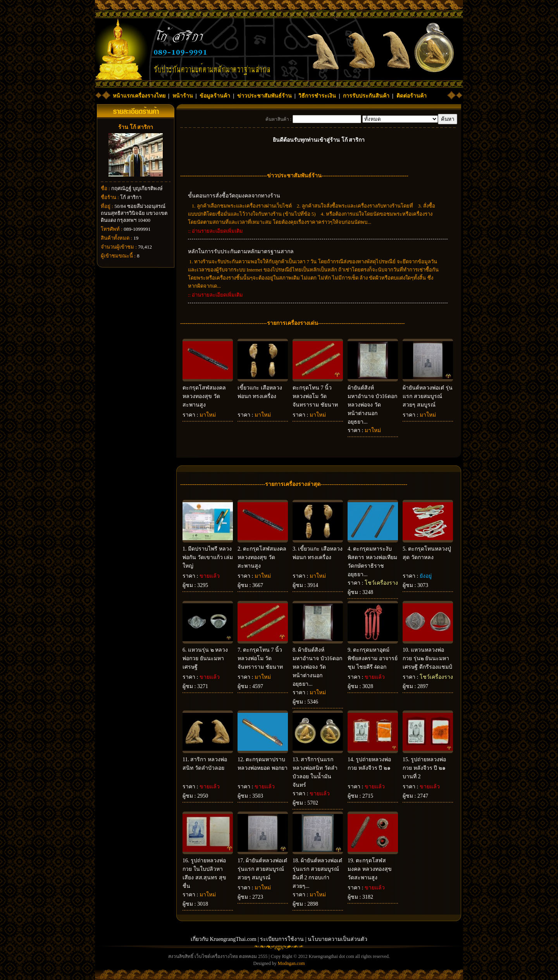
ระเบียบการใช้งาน (282, 939)
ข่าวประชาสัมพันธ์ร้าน (264, 96)
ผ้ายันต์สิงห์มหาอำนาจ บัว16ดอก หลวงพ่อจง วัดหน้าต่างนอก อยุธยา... (372, 405)
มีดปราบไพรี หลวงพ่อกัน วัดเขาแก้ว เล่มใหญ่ (208, 557)
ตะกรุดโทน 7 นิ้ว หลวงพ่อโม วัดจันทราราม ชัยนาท (315, 396)
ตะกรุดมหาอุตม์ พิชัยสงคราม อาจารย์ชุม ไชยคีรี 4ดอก (373, 658)
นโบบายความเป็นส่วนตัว (338, 939)
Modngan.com (291, 963)
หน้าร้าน (183, 96)
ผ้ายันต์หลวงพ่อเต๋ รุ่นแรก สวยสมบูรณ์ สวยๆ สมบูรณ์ (428, 396)
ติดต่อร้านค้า (412, 96)
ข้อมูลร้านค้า (215, 96)
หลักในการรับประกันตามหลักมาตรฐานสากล (241, 251)
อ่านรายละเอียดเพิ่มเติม (217, 231)
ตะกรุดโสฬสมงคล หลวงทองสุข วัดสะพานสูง (204, 396)
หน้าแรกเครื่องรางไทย (139, 96)
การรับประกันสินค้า (366, 96)
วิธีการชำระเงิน (317, 96)
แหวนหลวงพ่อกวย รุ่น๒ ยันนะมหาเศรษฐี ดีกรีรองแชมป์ (427, 658)
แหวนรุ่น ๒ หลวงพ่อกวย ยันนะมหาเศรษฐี (205, 658)
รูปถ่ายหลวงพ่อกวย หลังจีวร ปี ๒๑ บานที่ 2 (424, 768)
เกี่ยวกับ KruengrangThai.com (224, 939)
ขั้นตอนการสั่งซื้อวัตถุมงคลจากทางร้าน (234, 196)
